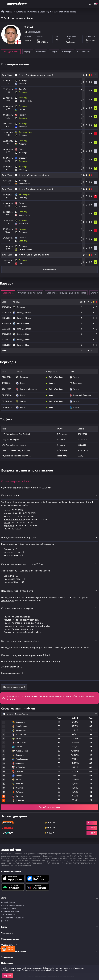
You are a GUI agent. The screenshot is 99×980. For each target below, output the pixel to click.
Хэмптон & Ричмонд (14, 519)
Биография (84, 52)
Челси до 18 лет (12, 555)
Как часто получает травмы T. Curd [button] (20, 641)
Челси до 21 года (12, 552)
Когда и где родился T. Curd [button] (16, 481)
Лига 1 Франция (8, 915)
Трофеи (66, 52)
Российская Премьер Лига (13, 918)
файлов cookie (61, 970)
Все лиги (5, 921)
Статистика (9, 293)
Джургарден (8, 601)
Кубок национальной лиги (37, 175)
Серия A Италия (8, 902)
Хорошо (8, 976)
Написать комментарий (14, 687)
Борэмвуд (9, 526)
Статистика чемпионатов (32, 293)
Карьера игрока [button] (10, 495)
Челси (7, 510)
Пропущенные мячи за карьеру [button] (18, 537)
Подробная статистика (50, 807)
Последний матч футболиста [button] (17, 591)
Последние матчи (11, 52)
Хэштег (7, 513)
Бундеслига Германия (11, 912)
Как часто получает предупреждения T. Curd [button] (26, 655)
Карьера (30, 52)
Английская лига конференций (40, 75)
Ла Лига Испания (9, 908)
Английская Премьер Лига (13, 905)
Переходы (48, 52)
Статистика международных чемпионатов (69, 293)
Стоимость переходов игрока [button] (17, 608)
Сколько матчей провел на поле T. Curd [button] (22, 564)
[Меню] (3, 4)
